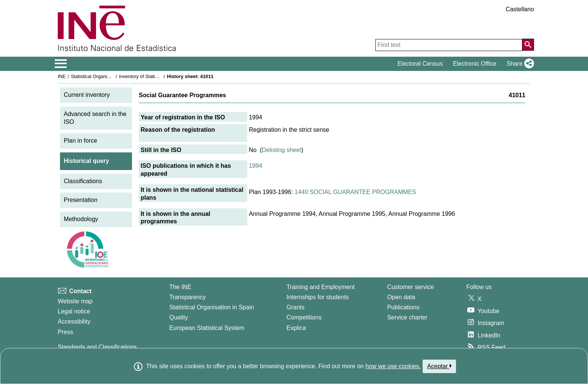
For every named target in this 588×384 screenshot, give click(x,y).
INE (62, 76)
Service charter (407, 317)
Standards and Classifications (97, 347)
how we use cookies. (393, 366)
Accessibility (74, 322)
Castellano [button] (520, 9)
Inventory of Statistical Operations (155, 76)
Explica (296, 328)
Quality (178, 317)
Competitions (304, 317)
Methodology (81, 219)
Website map (75, 301)
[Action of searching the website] (528, 45)
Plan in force (80, 141)
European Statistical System (207, 328)
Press (65, 332)
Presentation (81, 200)
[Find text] (449, 45)
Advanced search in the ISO (95, 118)
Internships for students (318, 297)
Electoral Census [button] (420, 64)
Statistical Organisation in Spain (105, 76)
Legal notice (74, 311)
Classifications (83, 181)
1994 (256, 166)
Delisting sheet (281, 150)
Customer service (410, 287)
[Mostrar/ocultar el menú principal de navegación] (61, 64)
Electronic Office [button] (475, 64)
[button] (519, 64)
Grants (295, 307)
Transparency (187, 297)
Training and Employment (321, 287)
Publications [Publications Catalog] (403, 307)
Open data (401, 297)
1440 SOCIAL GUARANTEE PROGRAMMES (355, 192)
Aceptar (439, 366)
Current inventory (87, 95)
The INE (180, 287)
